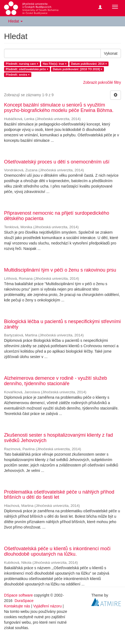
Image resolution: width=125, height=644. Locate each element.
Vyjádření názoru (47, 606)
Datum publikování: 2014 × (89, 64)
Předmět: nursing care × (22, 64)
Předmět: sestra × (18, 75)
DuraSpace (24, 601)
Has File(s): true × (55, 64)
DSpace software (18, 595)
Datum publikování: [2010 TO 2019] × (78, 69)
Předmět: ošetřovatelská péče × (27, 69)
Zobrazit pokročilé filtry (102, 82)
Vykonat (111, 53)
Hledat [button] (15, 21)
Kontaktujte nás (17, 606)
